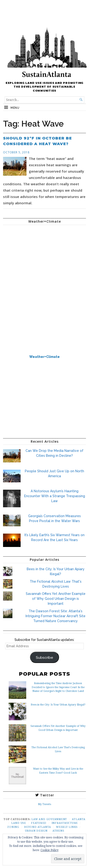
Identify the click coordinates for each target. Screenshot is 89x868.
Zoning (13, 827)
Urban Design (36, 831)
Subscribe (44, 657)
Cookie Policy (50, 850)
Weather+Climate (44, 357)
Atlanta (79, 819)
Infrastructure (65, 823)
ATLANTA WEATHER (44, 246)
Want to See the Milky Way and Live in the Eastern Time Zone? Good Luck (58, 770)
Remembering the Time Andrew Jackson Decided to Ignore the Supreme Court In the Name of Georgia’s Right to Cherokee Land (58, 687)
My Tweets (44, 804)
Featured (39, 823)
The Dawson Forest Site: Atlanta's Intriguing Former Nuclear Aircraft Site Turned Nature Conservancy (56, 616)
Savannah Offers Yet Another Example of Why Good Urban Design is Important (56, 599)
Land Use (19, 823)
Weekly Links (67, 827)
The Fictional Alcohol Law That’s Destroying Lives (58, 749)
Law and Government (49, 819)
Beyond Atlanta (38, 827)
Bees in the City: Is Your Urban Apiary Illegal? (58, 704)
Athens (58, 831)
